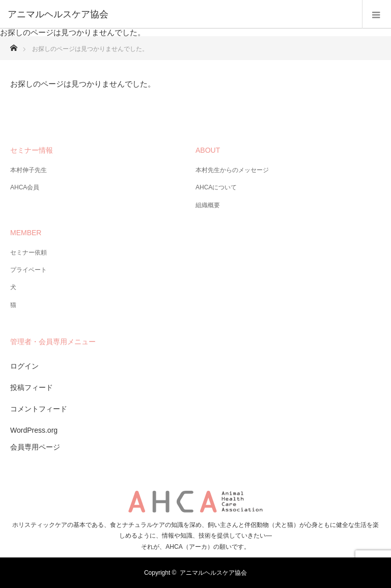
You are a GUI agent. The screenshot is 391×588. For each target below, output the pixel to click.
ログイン (24, 366)
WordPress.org (34, 430)
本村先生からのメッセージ (232, 170)
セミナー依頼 (29, 253)
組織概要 (208, 205)
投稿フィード (32, 387)
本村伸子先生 (29, 170)
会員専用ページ (35, 447)
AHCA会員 (25, 187)
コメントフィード (39, 409)
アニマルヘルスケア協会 (213, 573)
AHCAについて (216, 187)
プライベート (29, 270)
